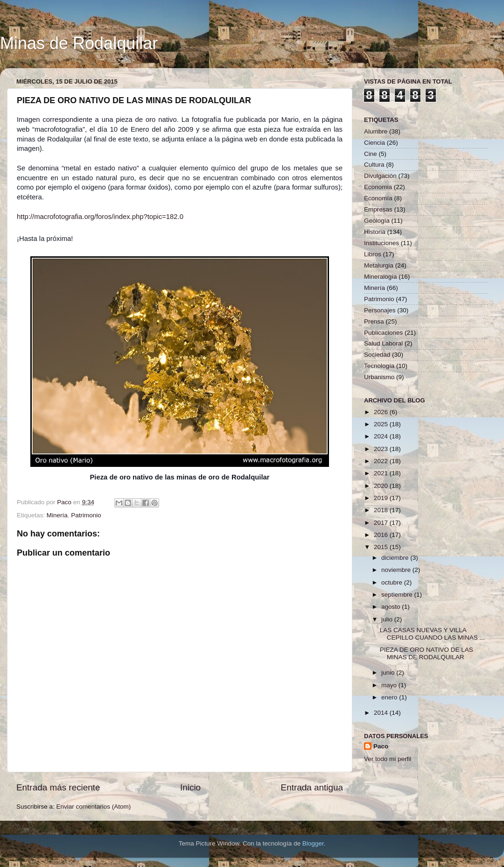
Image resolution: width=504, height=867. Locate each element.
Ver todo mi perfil (388, 759)
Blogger (313, 843)
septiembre (398, 595)
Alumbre (376, 131)
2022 (382, 461)
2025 (382, 424)
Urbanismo (379, 377)
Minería (57, 515)
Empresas (378, 209)
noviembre (397, 570)
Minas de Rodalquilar (79, 43)
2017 (382, 523)
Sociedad (377, 355)
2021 (382, 473)
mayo (390, 685)
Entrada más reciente (58, 787)
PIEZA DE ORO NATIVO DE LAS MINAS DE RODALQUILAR (427, 653)
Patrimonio (86, 515)
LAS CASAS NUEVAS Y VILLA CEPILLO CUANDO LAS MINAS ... (432, 634)
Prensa (374, 321)
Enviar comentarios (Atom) (94, 807)
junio (389, 673)
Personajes (380, 310)
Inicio (190, 787)
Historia (375, 232)
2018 (382, 510)
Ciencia (374, 143)
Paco (381, 746)
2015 (382, 547)
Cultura (374, 165)
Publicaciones (383, 333)
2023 (382, 449)
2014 (382, 713)
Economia (378, 187)
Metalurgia (379, 265)
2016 (382, 535)
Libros (373, 254)
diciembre (396, 558)
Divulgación (380, 176)
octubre (393, 582)
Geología (377, 221)
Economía (378, 198)
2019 (382, 498)
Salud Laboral (383, 343)
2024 (382, 436)
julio (388, 619)
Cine (371, 154)
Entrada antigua (312, 787)
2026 (382, 412)
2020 (382, 486)
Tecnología (379, 366)
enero (390, 697)
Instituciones (381, 243)
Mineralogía (381, 277)
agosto (392, 607)
